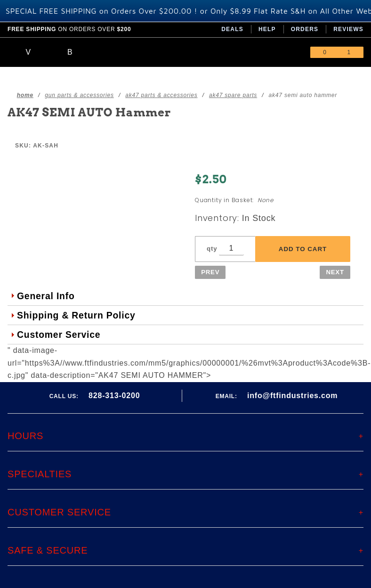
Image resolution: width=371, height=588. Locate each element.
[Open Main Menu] (28, 52)
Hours (25, 436)
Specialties (40, 474)
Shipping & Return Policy (76, 315)
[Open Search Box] (70, 52)
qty (212, 249)
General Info (46, 296)
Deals (232, 29)
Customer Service (59, 335)
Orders (305, 29)
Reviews (348, 29)
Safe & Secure (48, 550)
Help (267, 29)
